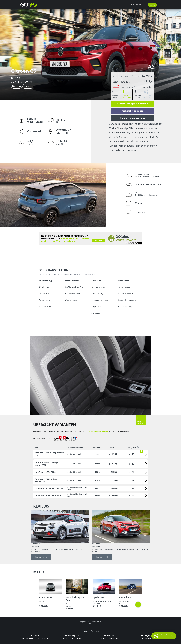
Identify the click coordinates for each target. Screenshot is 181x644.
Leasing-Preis (133, 448)
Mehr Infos (99, 240)
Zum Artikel (41, 557)
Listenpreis (127, 76)
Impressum (85, 622)
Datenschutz (96, 622)
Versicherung (128, 87)
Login (152, 5)
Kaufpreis (111, 448)
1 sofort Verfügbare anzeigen (133, 104)
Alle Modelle (91, 624)
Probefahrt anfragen (133, 111)
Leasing (126, 82)
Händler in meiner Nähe (133, 118)
